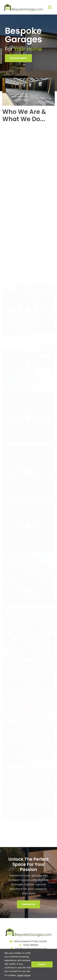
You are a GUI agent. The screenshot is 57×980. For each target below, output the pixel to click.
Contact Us (28, 904)
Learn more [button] (24, 975)
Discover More (18, 58)
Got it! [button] (42, 964)
